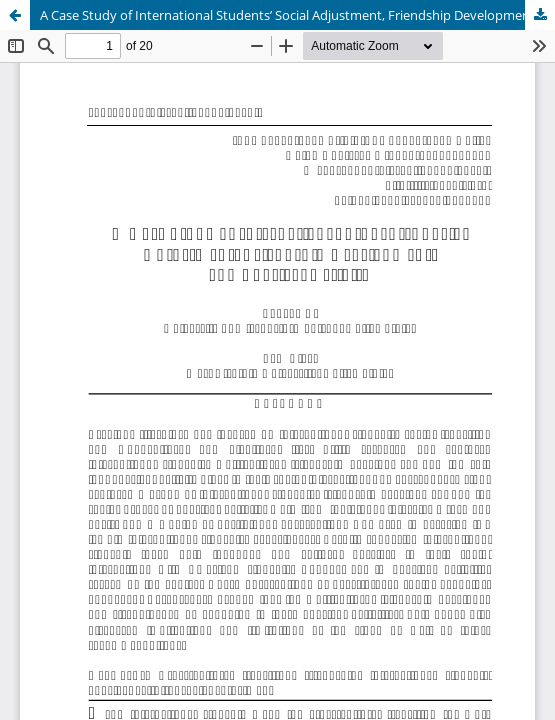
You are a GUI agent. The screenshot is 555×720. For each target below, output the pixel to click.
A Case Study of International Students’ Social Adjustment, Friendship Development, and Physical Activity (297, 15)
